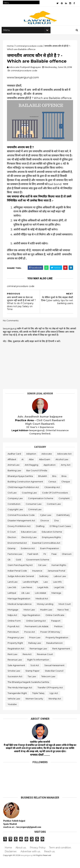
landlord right (31, 591)
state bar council (54, 680)
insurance (38, 580)
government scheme (53, 568)
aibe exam (65, 463)
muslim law (46, 619)
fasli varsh (33, 563)
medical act (42, 608)
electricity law (29, 546)
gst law (42, 574)
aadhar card (15, 457)
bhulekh (12, 485)
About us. (21, 856)
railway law (35, 652)
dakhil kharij (63, 524)
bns (24, 485)
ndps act (13, 624)
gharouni (13, 568)
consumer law (34, 513)
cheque (66, 491)
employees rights (52, 546)
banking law (47, 474)
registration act (16, 658)
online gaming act (36, 630)
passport (56, 630)
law (46, 591)
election (12, 546)
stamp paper (33, 680)
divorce (45, 529)
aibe (51, 463)
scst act (35, 674)
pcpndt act (14, 635)
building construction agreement (26, 491)
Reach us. (49, 860)
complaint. (65, 507)
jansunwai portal (57, 580)
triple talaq (39, 702)
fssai (54, 563)
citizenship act (52, 496)
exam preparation (50, 557)
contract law (54, 513)
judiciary (44, 585)
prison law (35, 646)
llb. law (26, 602)
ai (43, 463)
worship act (55, 708)
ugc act (54, 702)
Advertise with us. (30, 860)
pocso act (30, 641)
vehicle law (14, 708)
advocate (47, 457)
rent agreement (62, 658)
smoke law (14, 680)
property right (16, 652)
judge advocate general (21, 585)
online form (14, 630)
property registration (57, 646)
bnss (34, 485)
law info (58, 591)
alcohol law (14, 468)
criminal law (35, 518)
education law (29, 541)
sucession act (15, 685)
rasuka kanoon (55, 652)
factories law (15, 563)
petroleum (14, 641)
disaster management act (22, 529)
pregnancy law (16, 646)
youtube (12, 713)
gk (24, 568)
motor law (30, 619)
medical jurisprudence (20, 613)
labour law (60, 585)
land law (13, 591)
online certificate (55, 624)
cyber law (46, 524)
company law (15, 507)
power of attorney (51, 641)
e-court (12, 541)
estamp (12, 557)
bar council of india (18, 479)
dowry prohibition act (19, 535)
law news (27, 596)
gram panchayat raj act (20, 574)
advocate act (15, 463)
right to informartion (38, 669)
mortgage (13, 619)
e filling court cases (61, 535)
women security (35, 708)
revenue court (45, 663)
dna (57, 529)
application (14, 474)
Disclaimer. (11, 860)
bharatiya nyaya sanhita (47, 479)
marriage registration (19, 608)
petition (59, 635)
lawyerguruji (27, 864)
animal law (32, 468)
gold (34, 568)
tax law (32, 685)
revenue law (15, 669)
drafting (40, 535)
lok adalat (41, 602)
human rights (59, 574)
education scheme (52, 541)
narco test (63, 619)
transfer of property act (51, 696)
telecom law (49, 685)
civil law (12, 502)
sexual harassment (55, 674)
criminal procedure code (24, 74)
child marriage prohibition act (24, 496)
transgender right (18, 702)
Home (9, 856)
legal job (59, 596)
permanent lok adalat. (37, 635)
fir (45, 563)
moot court (65, 613)
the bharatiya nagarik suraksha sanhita (29, 691)
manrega (57, 602)
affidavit (32, 463)
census (53, 491)
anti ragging (50, 468)
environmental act (18, 552)
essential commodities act (47, 552)
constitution (14, 513)
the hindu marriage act (20, 696)
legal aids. (43, 596)
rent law (13, 663)
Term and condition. (59, 856)
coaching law (30, 502)
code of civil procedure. (56, 502)
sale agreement (17, 674)
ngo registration (32, 624)
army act (30, 474)
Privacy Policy (37, 856)
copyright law (16, 518)
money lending (45, 613)
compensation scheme (41, 507)
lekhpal (12, 602)
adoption (31, 457)
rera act (27, 663)
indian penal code (18, 580)
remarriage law (39, 658)
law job (12, 596)
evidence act (28, 557)
